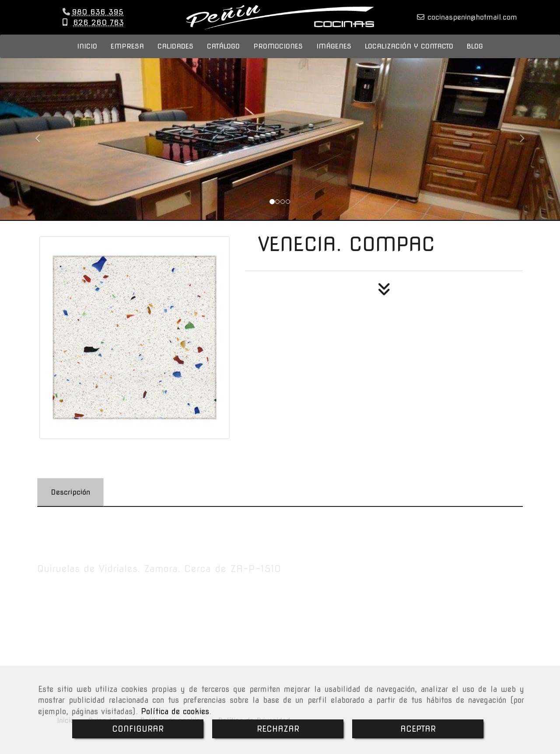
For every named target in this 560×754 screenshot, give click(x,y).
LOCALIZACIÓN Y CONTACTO (409, 55)
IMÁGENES (334, 55)
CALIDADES (175, 55)
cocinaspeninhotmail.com (471, 21)
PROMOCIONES (278, 55)
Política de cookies (175, 711)
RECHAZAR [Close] (278, 729)
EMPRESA (127, 55)
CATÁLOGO (223, 55)
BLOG (475, 55)
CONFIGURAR (138, 729)
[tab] (70, 501)
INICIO (87, 55)
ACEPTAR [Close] (418, 729)
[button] (42, 143)
